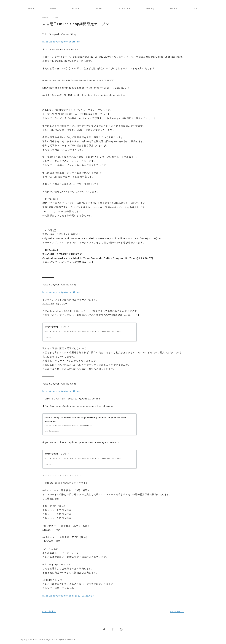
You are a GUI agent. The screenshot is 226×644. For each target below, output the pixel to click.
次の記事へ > (177, 612)
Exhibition (124, 8)
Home (31, 8)
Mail (196, 8)
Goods (174, 8)
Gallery (150, 8)
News (53, 8)
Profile (76, 8)
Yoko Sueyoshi (46, 640)
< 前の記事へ (49, 612)
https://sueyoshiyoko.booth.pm (61, 42)
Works (99, 8)
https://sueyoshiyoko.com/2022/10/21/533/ (69, 596)
